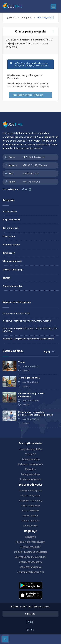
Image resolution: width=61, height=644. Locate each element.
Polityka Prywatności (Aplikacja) (30, 552)
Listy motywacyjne (30, 459)
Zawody (6, 278)
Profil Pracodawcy (30, 506)
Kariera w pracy (10, 228)
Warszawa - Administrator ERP (16, 313)
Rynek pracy (9, 253)
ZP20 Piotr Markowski (34, 157)
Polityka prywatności (30, 547)
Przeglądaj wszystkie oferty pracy (28, 95)
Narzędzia (30, 469)
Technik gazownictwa (29, 378)
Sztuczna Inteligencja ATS (30, 572)
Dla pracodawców (11, 220)
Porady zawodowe (30, 474)
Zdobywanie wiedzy (12, 286)
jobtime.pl (12, 18)
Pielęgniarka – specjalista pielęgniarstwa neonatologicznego (36, 413)
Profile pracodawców (30, 479)
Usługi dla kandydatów (30, 449)
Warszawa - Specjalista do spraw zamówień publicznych (28, 339)
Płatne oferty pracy (30, 496)
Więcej (49, 352)
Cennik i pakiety (30, 516)
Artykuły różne (10, 211)
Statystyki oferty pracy (30, 501)
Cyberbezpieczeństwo (30, 562)
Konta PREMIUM (30, 511)
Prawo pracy (9, 236)
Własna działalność (12, 261)
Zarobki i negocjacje (13, 270)
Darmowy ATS (30, 526)
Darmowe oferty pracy (30, 491)
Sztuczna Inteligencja (30, 567)
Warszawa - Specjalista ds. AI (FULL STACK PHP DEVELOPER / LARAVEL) (30, 330)
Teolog (22, 362)
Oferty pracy (27, 18)
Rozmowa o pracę (11, 245)
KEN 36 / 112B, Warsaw (35, 165)
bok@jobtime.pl (31, 174)
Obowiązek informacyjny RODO (30, 557)
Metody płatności (30, 521)
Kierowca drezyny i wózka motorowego (31, 395)
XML (30, 622)
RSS (30, 630)
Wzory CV (30, 454)
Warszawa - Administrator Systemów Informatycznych (27, 321)
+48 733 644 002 (31, 182)
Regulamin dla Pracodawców (30, 542)
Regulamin (30, 537)
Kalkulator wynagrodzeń (30, 464)
